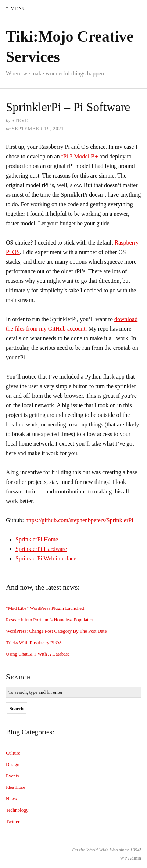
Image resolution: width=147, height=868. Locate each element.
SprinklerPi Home (37, 539)
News (11, 799)
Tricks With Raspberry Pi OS (34, 642)
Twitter (13, 821)
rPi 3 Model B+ (80, 156)
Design (13, 764)
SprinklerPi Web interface (46, 558)
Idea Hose (15, 787)
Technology (17, 810)
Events (12, 776)
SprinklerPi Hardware (41, 549)
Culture (13, 753)
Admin (130, 858)
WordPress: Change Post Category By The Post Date (56, 631)
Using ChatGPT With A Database (38, 654)
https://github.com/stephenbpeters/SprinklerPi (79, 520)
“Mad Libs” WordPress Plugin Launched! (46, 608)
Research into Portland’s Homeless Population (50, 620)
